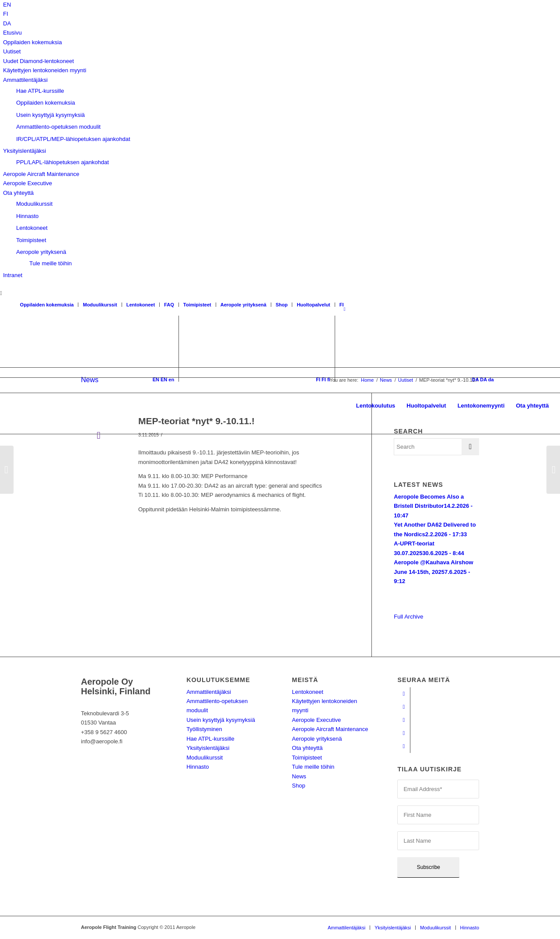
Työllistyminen (204, 729)
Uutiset (12, 51)
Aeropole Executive (28, 183)
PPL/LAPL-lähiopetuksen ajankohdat (63, 162)
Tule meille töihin (51, 263)
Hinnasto (27, 216)
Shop (282, 305)
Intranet (13, 275)
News (299, 776)
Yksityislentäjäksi (24, 151)
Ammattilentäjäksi (25, 80)
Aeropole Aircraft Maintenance (41, 174)
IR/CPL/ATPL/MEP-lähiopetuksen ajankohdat (73, 139)
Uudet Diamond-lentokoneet (38, 61)
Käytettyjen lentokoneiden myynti (45, 70)
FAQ (169, 305)
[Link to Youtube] (404, 707)
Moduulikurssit (34, 204)
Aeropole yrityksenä (41, 252)
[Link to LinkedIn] (404, 733)
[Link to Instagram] (404, 720)
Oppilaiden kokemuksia (32, 42)
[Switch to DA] (7, 23)
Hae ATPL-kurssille (40, 91)
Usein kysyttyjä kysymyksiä (51, 115)
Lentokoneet (32, 228)
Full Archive (408, 617)
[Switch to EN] (7, 5)
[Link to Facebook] (404, 694)
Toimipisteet (31, 240)
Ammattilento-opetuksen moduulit (58, 127)
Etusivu (12, 33)
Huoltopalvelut (313, 305)
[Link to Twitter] (404, 746)
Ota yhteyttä (18, 193)
